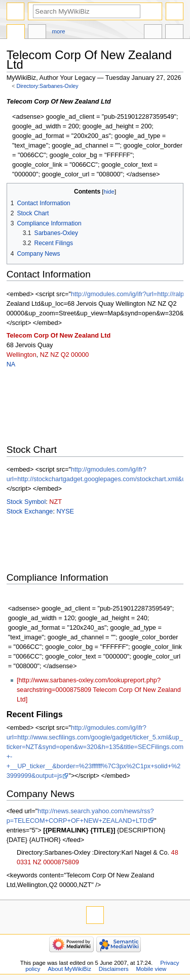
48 (175, 853)
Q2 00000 (75, 355)
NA (11, 364)
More (59, 31)
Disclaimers (114, 969)
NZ (44, 355)
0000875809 (61, 862)
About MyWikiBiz (69, 969)
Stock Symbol (26, 502)
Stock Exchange (30, 511)
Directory (16, 33)
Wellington (22, 355)
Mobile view (151, 969)
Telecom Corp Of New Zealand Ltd (59, 336)
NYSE (65, 511)
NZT (55, 502)
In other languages (153, 33)
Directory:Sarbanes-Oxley (48, 86)
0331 (24, 862)
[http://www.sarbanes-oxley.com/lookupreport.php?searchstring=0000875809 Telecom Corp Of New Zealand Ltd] (99, 690)
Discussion (37, 33)
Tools (174, 33)
